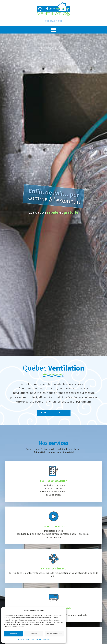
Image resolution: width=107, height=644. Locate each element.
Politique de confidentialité (41, 639)
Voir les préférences (54, 634)
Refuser (34, 634)
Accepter (13, 634)
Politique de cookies (23, 639)
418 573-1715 (54, 21)
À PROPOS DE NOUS (54, 413)
